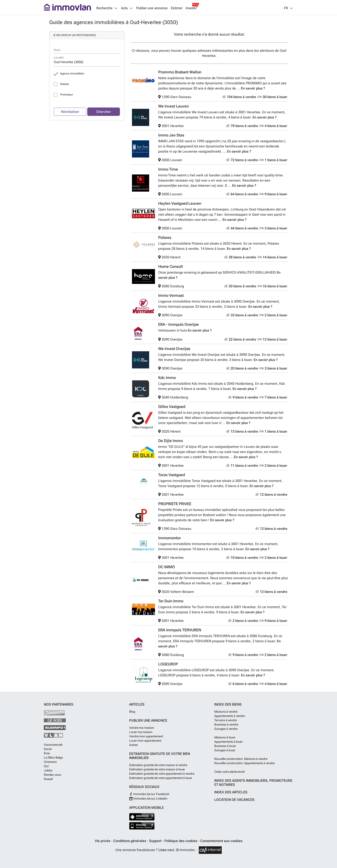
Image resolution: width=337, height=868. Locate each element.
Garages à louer (225, 750)
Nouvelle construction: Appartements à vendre (244, 763)
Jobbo (48, 770)
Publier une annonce (152, 8)
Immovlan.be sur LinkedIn (148, 798)
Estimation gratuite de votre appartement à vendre (162, 774)
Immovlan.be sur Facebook (149, 794)
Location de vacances (234, 800)
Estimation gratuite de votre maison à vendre (158, 765)
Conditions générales (130, 841)
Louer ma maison (141, 732)
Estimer (177, 8)
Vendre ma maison (142, 728)
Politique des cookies (181, 841)
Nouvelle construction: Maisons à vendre (241, 759)
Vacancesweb (53, 745)
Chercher (104, 112)
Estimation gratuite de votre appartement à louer (161, 778)
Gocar (48, 749)
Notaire (65, 84)
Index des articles (231, 792)
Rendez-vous (52, 775)
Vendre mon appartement (146, 736)
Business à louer (225, 746)
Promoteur (67, 95)
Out (46, 766)
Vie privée (103, 841)
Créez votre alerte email (229, 772)
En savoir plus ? (253, 88)
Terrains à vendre (226, 720)
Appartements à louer (228, 742)
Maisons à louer (225, 737)
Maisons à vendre (226, 712)
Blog (132, 712)
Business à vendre (226, 724)
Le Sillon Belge (53, 757)
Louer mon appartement (145, 741)
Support (156, 841)
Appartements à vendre (230, 716)
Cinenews (50, 762)
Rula (47, 753)
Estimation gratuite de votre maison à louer (157, 769)
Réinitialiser (70, 112)
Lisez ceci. (167, 850)
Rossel (48, 779)
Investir (191, 8)
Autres (133, 745)
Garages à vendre (226, 729)
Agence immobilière (72, 73)
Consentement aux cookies (221, 841)
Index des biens (228, 704)
